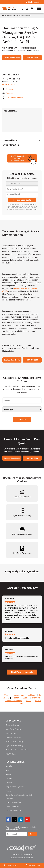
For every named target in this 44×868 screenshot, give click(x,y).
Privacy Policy (29, 858)
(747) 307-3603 (9, 85)
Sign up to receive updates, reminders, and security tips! (22, 828)
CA (14, 15)
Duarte (26, 698)
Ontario (18, 15)
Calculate (22, 420)
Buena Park (19, 695)
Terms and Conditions (17, 858)
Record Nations (7, 15)
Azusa (28, 701)
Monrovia (36, 698)
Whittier (7, 695)
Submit (33, 834)
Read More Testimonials (22, 672)
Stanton (16, 698)
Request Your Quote (22, 200)
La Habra (32, 695)
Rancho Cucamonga (13, 701)
